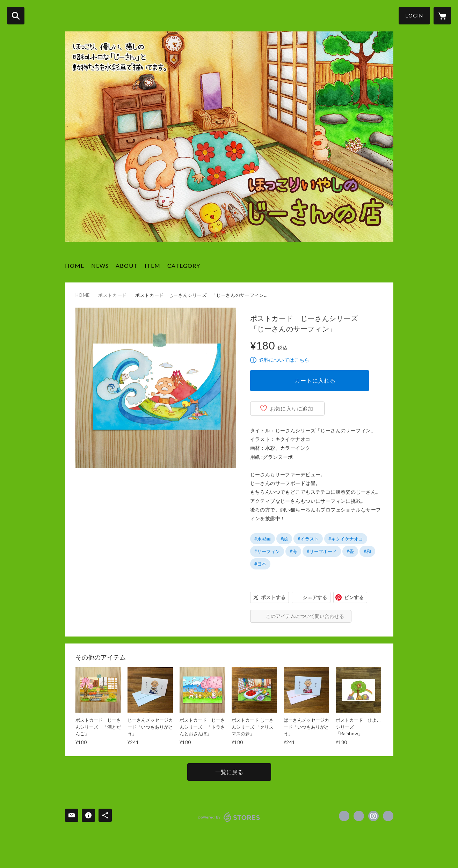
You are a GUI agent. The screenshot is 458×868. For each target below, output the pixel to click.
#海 (293, 551)
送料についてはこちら (284, 360)
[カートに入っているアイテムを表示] (442, 16)
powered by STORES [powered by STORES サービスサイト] (229, 817)
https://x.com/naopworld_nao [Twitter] (359, 816)
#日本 (260, 564)
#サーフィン (267, 551)
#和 (367, 551)
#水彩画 (263, 539)
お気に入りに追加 (292, 409)
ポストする (273, 597)
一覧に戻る (229, 772)
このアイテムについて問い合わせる (305, 616)
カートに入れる (315, 380)
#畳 (350, 551)
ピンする (354, 597)
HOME (75, 266)
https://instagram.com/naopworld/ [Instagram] (373, 816)
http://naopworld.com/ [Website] (388, 816)
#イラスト (308, 539)
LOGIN (414, 16)
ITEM (152, 266)
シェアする (315, 597)
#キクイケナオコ (346, 539)
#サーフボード (322, 551)
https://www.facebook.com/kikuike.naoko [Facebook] (344, 816)
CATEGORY (184, 266)
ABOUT (127, 266)
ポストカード (112, 295)
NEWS (100, 266)
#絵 (284, 539)
